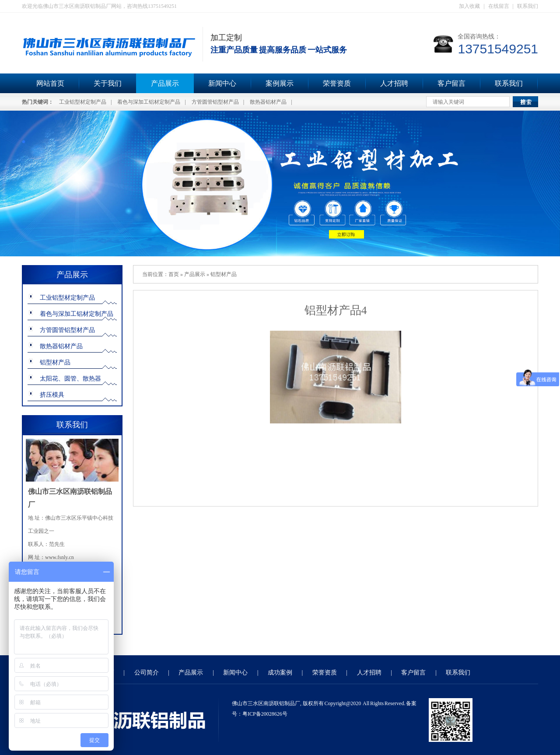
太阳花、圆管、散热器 (70, 379)
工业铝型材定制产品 (83, 102)
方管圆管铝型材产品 (215, 102)
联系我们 (528, 6)
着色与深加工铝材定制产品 (149, 102)
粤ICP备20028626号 (265, 714)
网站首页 (50, 83)
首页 (174, 274)
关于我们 (108, 83)
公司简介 (147, 673)
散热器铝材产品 (268, 102)
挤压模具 (52, 395)
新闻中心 (222, 83)
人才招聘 (394, 83)
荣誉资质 (337, 83)
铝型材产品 (55, 362)
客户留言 (451, 83)
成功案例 (280, 673)
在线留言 (499, 6)
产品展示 (165, 83)
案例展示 (280, 83)
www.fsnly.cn (59, 557)
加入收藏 (469, 6)
